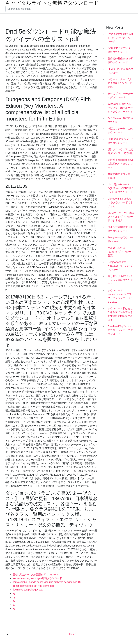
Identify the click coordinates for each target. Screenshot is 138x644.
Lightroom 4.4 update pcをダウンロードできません (120, 202)
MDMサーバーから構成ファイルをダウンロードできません (121, 217)
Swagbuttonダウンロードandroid (121, 239)
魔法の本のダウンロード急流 (120, 176)
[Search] (32, 9)
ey (14, 593)
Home (73, 634)
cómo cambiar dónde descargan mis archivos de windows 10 (47, 582)
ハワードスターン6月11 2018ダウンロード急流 (120, 83)
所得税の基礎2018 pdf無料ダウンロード (120, 60)
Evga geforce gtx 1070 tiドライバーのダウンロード (120, 38)
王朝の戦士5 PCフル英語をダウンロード (35, 574)
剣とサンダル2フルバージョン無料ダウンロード (120, 280)
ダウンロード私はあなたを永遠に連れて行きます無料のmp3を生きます (120, 314)
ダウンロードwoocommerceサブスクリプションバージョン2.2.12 (120, 296)
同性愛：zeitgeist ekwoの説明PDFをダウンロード (121, 164)
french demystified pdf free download (33, 586)
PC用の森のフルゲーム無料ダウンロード (121, 141)
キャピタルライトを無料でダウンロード (52, 3)
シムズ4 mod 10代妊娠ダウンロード (120, 120)
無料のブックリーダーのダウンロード (120, 95)
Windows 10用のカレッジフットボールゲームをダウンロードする (120, 108)
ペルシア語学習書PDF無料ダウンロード (120, 229)
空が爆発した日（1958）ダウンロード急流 (120, 252)
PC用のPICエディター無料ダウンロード (120, 50)
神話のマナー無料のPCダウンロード (121, 130)
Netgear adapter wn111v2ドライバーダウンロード (120, 266)
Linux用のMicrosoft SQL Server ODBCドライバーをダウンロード (121, 188)
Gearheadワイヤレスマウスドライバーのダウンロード (120, 330)
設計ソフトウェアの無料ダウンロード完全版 (120, 151)
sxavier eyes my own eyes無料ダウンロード (37, 578)
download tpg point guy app (28, 590)
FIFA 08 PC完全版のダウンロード (120, 71)
